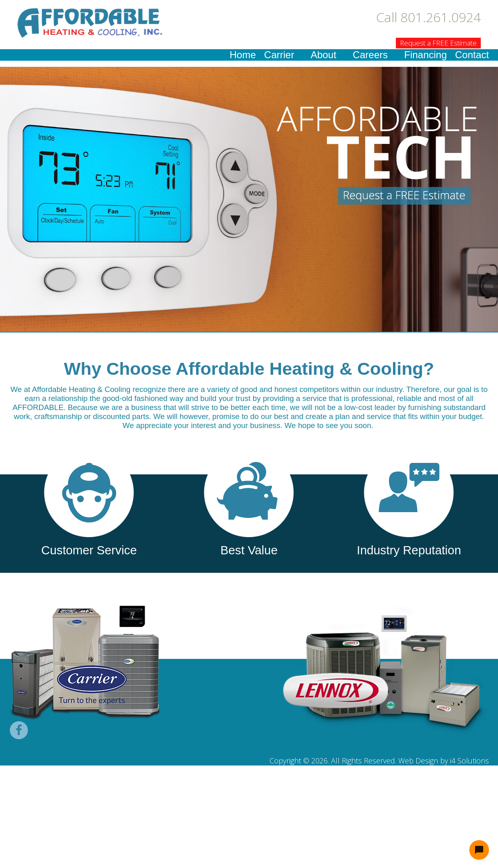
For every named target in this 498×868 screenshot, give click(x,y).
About (323, 55)
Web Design (418, 761)
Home (243, 55)
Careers (370, 55)
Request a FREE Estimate (438, 43)
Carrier (279, 55)
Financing (425, 55)
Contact (472, 55)
